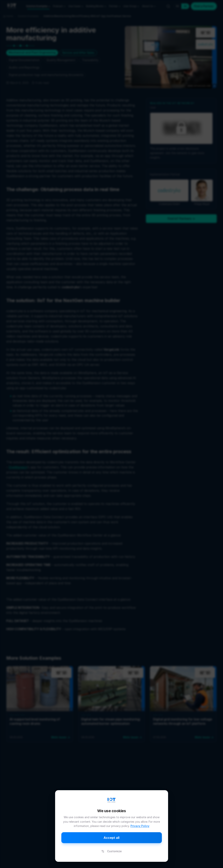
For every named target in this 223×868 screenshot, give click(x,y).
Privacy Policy (140, 826)
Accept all (111, 838)
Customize (111, 851)
